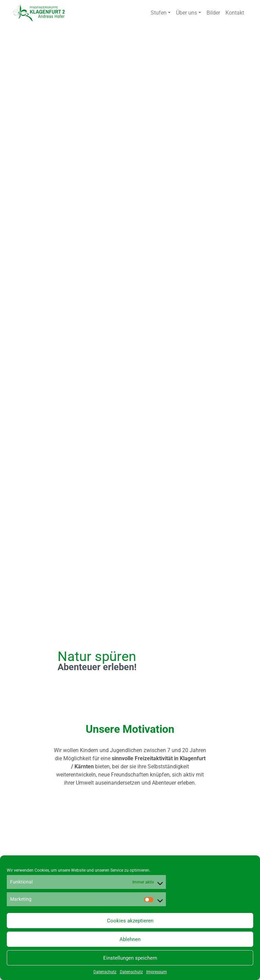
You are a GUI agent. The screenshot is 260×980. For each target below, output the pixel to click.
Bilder (213, 13)
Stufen (159, 13)
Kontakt (235, 13)
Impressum (157, 972)
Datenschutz (105, 972)
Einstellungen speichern (130, 958)
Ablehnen (130, 939)
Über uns (187, 13)
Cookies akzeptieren (130, 921)
